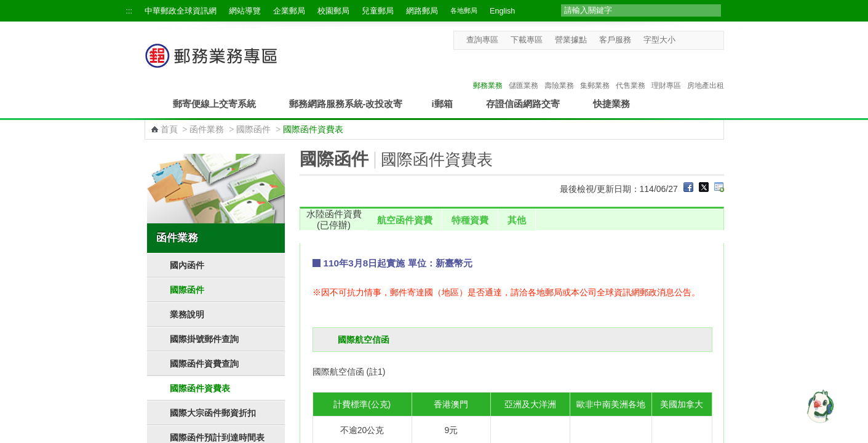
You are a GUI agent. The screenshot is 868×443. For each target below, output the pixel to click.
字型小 (683, 40)
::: (129, 11)
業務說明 (187, 314)
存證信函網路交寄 (523, 104)
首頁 (169, 129)
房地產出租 (706, 73)
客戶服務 (615, 40)
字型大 (707, 40)
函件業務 (207, 129)
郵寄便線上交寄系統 (214, 104)
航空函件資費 (405, 220)
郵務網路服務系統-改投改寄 (346, 104)
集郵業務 (595, 73)
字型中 (695, 40)
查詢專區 (482, 40)
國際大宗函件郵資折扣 (213, 413)
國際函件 (253, 129)
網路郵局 (422, 11)
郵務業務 (488, 73)
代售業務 (631, 73)
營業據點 (571, 40)
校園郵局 (333, 11)
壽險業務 (559, 73)
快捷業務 (611, 104)
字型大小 (659, 40)
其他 (517, 220)
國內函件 (187, 265)
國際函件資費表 (200, 388)
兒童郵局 (378, 11)
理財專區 (666, 73)
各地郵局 (464, 10)
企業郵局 (289, 11)
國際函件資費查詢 (204, 364)
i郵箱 (442, 104)
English (502, 11)
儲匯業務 (524, 73)
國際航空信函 (364, 340)
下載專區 (527, 40)
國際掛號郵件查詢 (204, 339)
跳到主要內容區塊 (6, 6)
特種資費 (470, 220)
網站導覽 (245, 11)
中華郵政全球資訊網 (181, 11)
